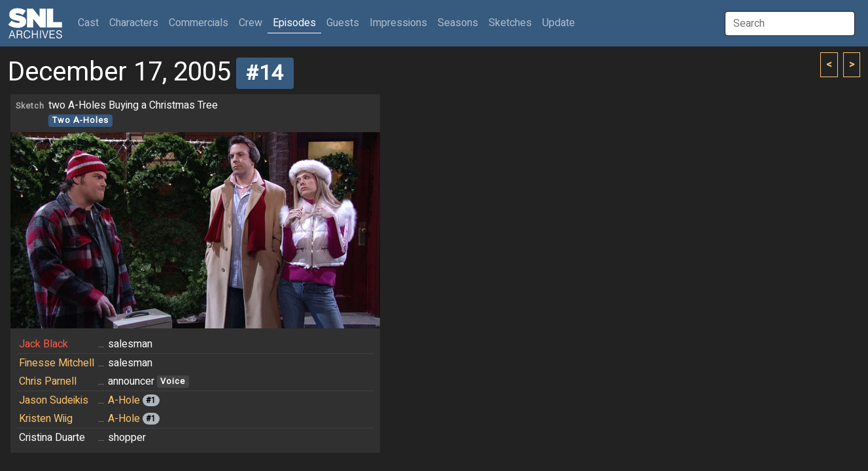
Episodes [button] (294, 23)
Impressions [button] (398, 23)
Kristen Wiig (46, 419)
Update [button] (559, 23)
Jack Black (43, 344)
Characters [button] (134, 23)
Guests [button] (343, 23)
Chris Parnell (48, 381)
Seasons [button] (458, 23)
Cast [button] (91, 23)
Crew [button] (251, 23)
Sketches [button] (510, 23)
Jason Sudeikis (54, 400)
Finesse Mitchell (57, 363)
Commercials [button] (199, 23)
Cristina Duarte (52, 438)
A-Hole (124, 400)
